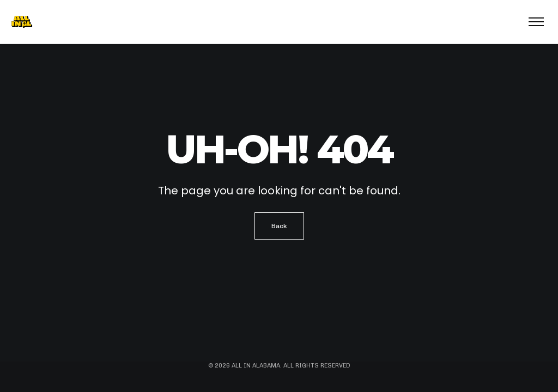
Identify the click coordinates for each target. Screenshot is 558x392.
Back (279, 226)
